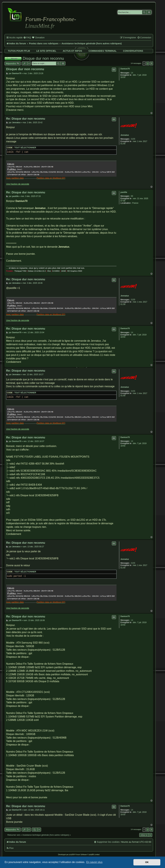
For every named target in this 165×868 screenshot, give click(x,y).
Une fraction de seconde (18, 184)
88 (132, 196)
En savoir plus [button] (94, 862)
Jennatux (125, 135)
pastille (124, 192)
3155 (133, 139)
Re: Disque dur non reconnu (26, 119)
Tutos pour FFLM (19, 51)
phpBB (71, 855)
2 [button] (148, 63)
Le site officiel (46, 51)
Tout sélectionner (25, 148)
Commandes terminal (102, 51)
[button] (151, 63)
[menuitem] (27, 38)
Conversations (133, 51)
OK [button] (147, 862)
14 (132, 73)
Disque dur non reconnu (43, 58)
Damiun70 (125, 69)
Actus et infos (72, 51)
